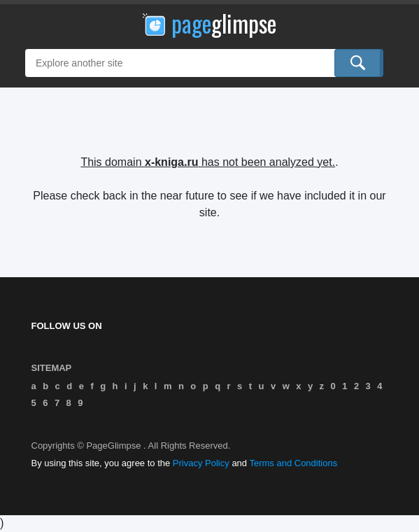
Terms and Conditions (293, 463)
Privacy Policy (201, 463)
